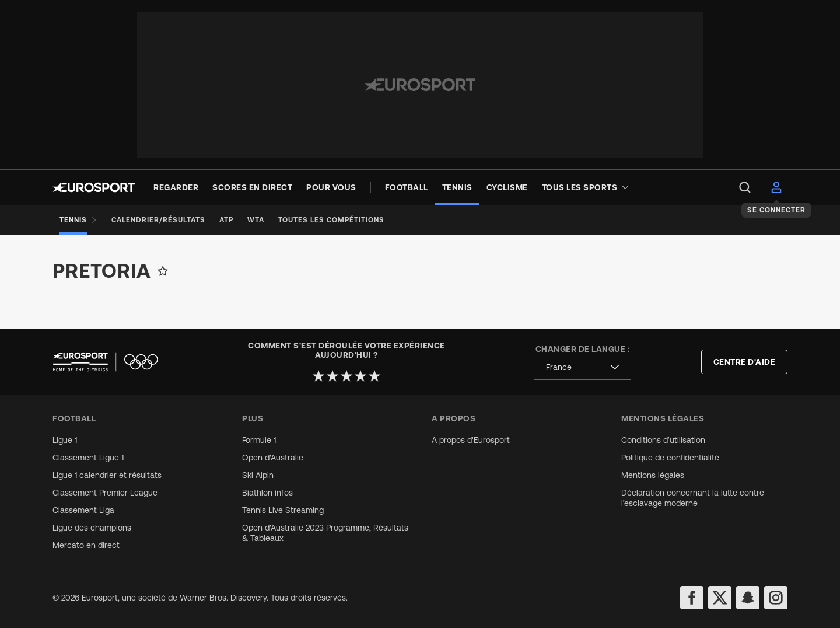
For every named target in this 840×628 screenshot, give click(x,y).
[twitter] (720, 598)
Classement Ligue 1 (88, 458)
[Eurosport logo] (94, 187)
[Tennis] (78, 220)
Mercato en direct (86, 545)
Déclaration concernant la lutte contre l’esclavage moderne (693, 498)
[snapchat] (748, 598)
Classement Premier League (105, 493)
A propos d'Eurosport (471, 440)
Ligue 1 (65, 440)
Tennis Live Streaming (283, 510)
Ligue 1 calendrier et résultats (107, 475)
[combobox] (583, 367)
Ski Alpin (258, 475)
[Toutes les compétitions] (331, 220)
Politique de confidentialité (670, 458)
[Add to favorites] (163, 271)
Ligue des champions (92, 528)
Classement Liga (83, 510)
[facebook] (692, 598)
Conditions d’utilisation (663, 440)
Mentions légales (653, 475)
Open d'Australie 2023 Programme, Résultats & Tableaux (325, 533)
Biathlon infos (267, 493)
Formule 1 (259, 440)
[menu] (745, 187)
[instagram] (776, 598)
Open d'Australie (273, 458)
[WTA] (256, 220)
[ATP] (226, 220)
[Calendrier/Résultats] (158, 220)
